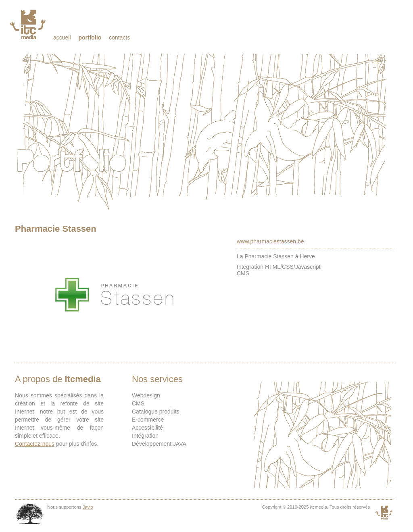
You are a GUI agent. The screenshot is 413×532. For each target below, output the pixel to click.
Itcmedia (28, 24)
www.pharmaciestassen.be (270, 241)
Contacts (119, 37)
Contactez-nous (35, 444)
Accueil (62, 37)
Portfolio (90, 37)
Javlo (88, 507)
